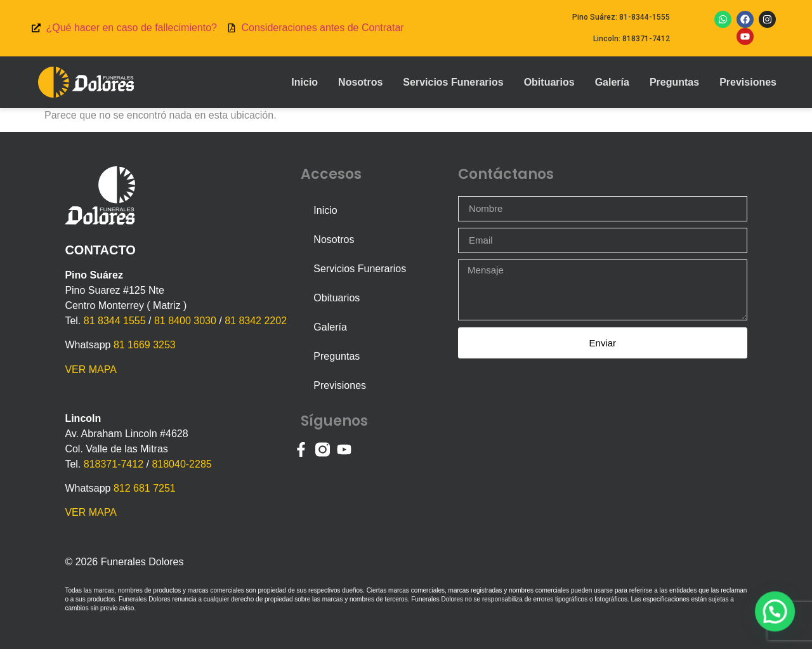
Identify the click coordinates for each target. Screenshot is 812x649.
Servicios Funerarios (453, 82)
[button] (778, 620)
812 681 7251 (145, 488)
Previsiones (748, 82)
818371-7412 (114, 464)
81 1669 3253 (145, 345)
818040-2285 (181, 464)
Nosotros (360, 82)
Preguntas (674, 82)
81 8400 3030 (185, 321)
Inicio (304, 82)
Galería (612, 82)
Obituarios (549, 82)
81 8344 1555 (115, 321)
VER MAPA (91, 370)
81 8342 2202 (256, 321)
